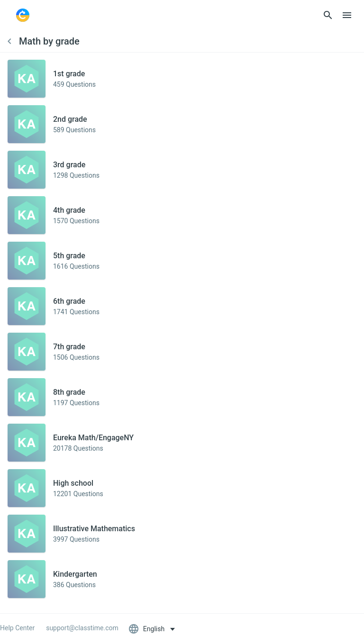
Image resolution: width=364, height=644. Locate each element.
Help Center (17, 628)
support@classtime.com (82, 628)
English (147, 629)
